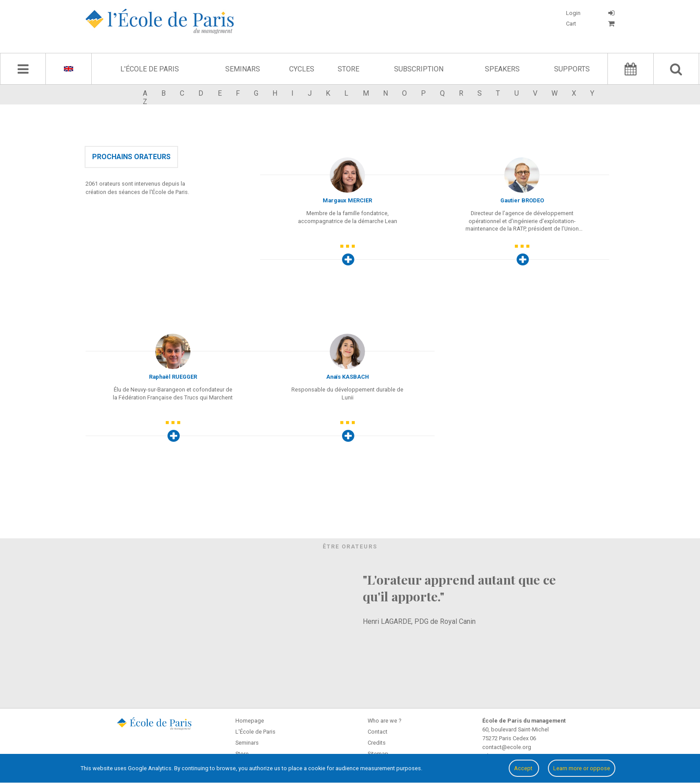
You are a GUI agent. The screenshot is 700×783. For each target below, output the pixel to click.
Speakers (502, 69)
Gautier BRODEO (522, 200)
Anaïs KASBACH (348, 377)
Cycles (302, 69)
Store (348, 69)
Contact (378, 732)
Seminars (243, 69)
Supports (572, 69)
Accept (524, 768)
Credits (377, 743)
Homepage (250, 721)
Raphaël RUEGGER (173, 377)
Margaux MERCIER (347, 200)
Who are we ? (384, 721)
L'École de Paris (150, 69)
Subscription (419, 69)
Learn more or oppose (582, 768)
